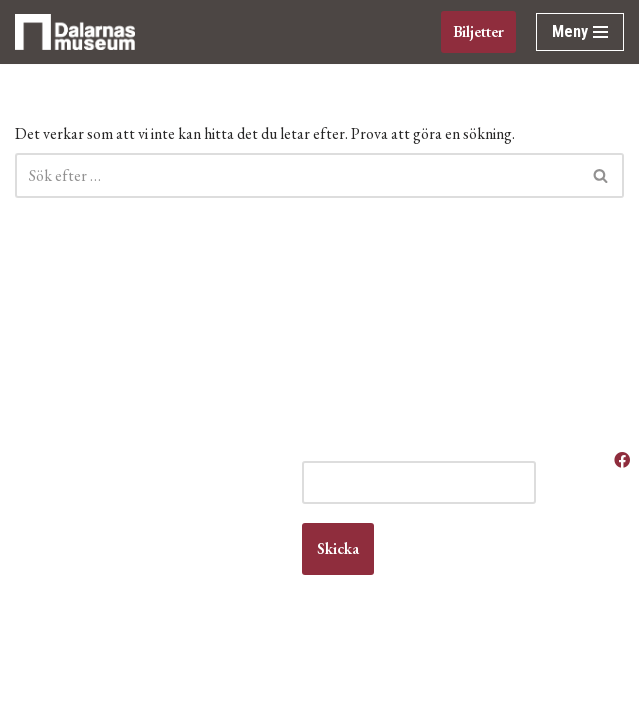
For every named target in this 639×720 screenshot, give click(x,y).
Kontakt (24, 565)
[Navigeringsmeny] (580, 32)
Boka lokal (567, 508)
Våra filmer (554, 691)
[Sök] (297, 175)
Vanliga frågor (558, 652)
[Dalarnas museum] (75, 32)
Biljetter (478, 31)
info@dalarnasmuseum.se (113, 604)
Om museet (559, 614)
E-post (322, 450)
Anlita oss (566, 489)
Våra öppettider (569, 460)
